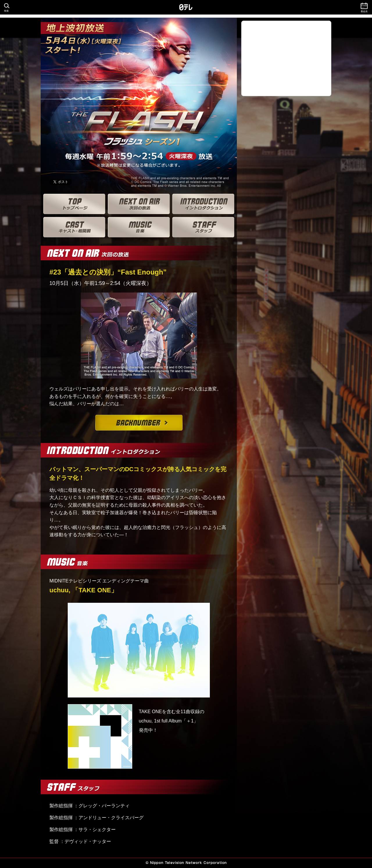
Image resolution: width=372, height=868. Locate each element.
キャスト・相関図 (74, 227)
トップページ (74, 204)
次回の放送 (139, 204)
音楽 (139, 227)
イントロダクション (203, 204)
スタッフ (203, 227)
